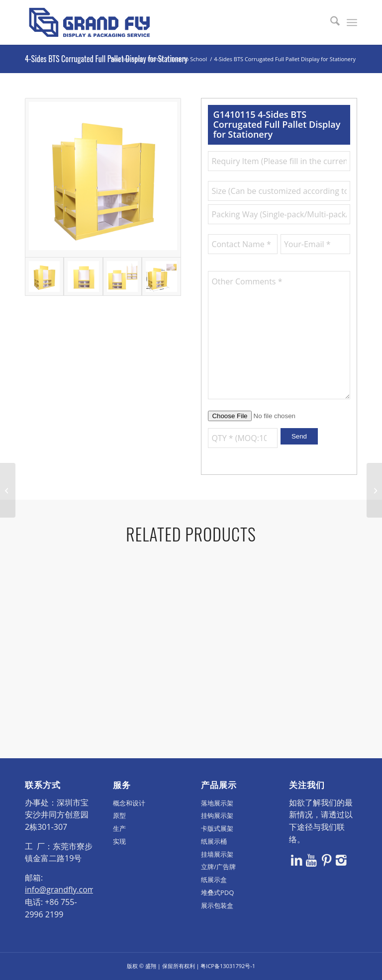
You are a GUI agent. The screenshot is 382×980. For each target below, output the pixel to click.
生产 (119, 828)
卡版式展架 (217, 828)
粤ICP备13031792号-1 (228, 966)
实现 (119, 841)
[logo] (90, 22)
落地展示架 (217, 803)
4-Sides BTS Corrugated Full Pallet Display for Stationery (106, 59)
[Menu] (352, 22)
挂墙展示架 (217, 854)
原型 (119, 815)
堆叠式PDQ (217, 892)
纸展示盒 (214, 880)
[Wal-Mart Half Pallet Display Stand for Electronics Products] (8, 490)
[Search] (330, 22)
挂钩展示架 (217, 815)
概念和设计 (129, 803)
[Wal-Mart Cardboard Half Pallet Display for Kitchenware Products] (374, 490)
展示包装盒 (217, 905)
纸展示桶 (214, 841)
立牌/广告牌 (218, 867)
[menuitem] (330, 22)
